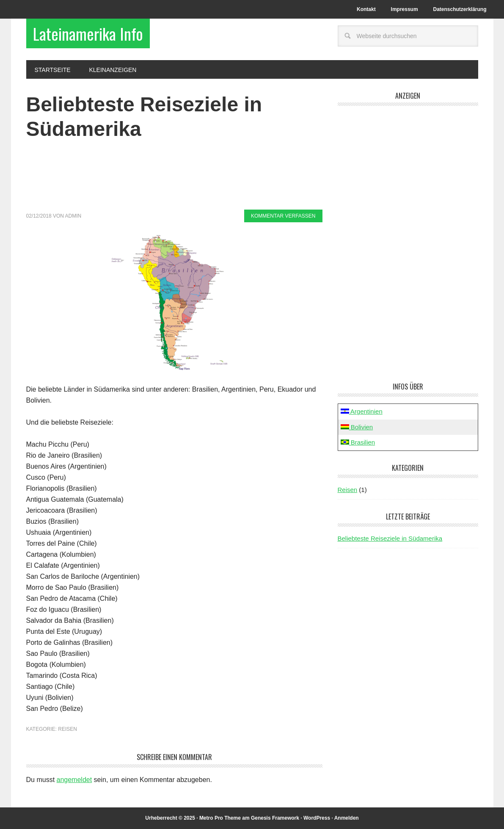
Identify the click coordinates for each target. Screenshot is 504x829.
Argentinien (362, 411)
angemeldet (74, 780)
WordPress (317, 818)
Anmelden (347, 818)
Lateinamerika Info (88, 33)
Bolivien (357, 427)
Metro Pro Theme (220, 818)
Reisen (67, 729)
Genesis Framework (275, 818)
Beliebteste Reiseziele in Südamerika (390, 538)
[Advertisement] (175, 180)
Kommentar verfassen (283, 216)
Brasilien (358, 442)
